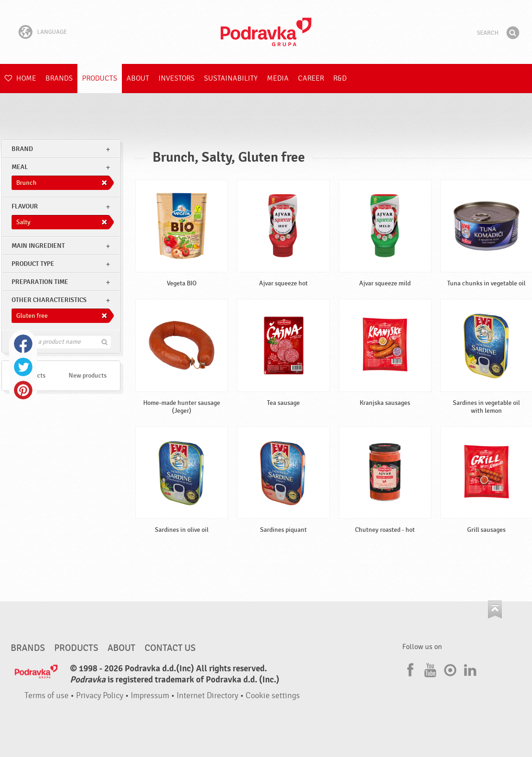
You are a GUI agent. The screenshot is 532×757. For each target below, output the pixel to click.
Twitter (23, 367)
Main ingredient (38, 246)
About (138, 78)
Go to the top (495, 609)
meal (20, 167)
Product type (33, 264)
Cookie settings (273, 696)
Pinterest (23, 390)
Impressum (150, 696)
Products (100, 78)
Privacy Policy (100, 696)
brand (22, 149)
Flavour (25, 206)
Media (278, 78)
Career (311, 78)
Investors (177, 78)
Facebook (23, 344)
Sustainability (231, 78)
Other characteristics (49, 300)
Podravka (266, 32)
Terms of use (47, 696)
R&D (340, 78)
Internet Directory (207, 696)
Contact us (170, 648)
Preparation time (40, 282)
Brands (59, 78)
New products (88, 375)
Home (20, 78)
